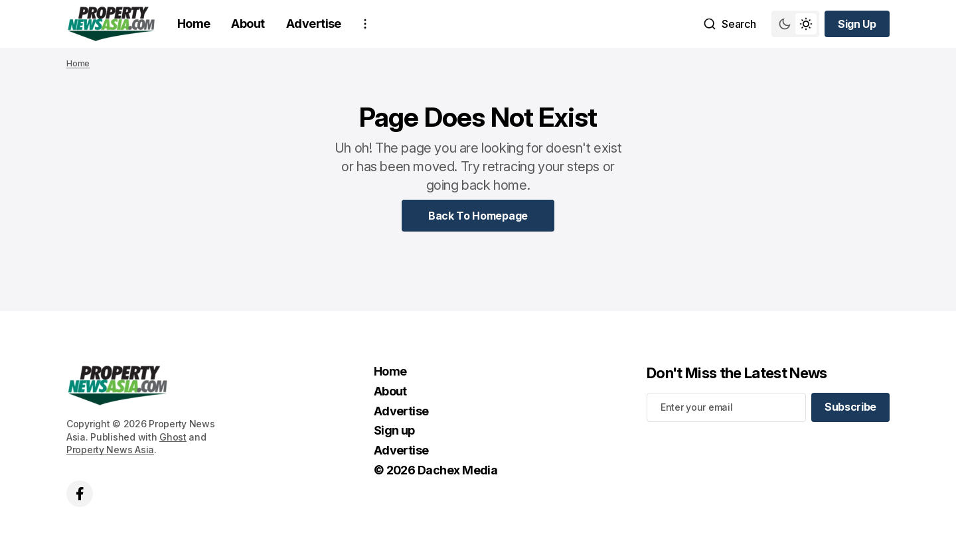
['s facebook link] (80, 494)
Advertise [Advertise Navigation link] (314, 24)
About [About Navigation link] (248, 24)
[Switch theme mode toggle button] (795, 24)
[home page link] (111, 24)
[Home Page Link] (478, 216)
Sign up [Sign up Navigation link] (394, 430)
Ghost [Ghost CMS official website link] (173, 437)
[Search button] (729, 24)
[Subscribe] (850, 407)
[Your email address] (726, 407)
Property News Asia (110, 450)
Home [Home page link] (78, 63)
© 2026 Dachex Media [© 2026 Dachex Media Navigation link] (436, 470)
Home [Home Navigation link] (194, 24)
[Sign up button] (857, 24)
